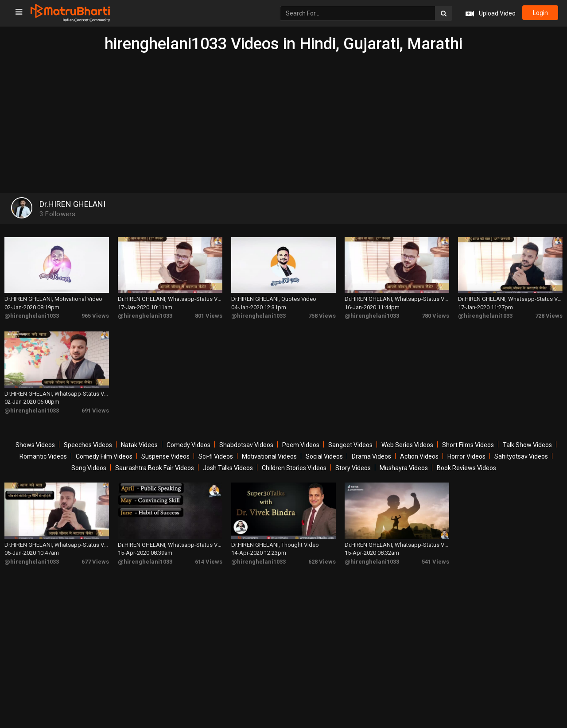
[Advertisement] (283, 120)
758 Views (322, 313)
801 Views (209, 313)
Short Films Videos (468, 439)
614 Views (209, 553)
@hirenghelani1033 (32, 313)
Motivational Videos (269, 451)
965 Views (95, 313)
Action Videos (419, 451)
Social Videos (324, 451)
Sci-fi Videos (216, 451)
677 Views (95, 553)
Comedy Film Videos (104, 451)
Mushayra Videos (404, 462)
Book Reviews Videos (466, 462)
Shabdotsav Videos (246, 439)
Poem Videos (301, 439)
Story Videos (353, 462)
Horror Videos (466, 451)
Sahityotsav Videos (521, 451)
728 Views (549, 313)
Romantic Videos (43, 451)
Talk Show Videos (527, 439)
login (540, 13)
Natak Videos (139, 439)
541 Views (435, 553)
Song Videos (89, 462)
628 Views (322, 553)
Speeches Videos (88, 439)
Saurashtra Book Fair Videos (155, 462)
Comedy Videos (188, 439)
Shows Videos (35, 439)
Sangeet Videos (350, 439)
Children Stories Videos (294, 462)
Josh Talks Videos (228, 462)
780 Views (435, 313)
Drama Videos (371, 451)
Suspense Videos (165, 451)
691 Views (95, 405)
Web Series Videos (407, 439)
